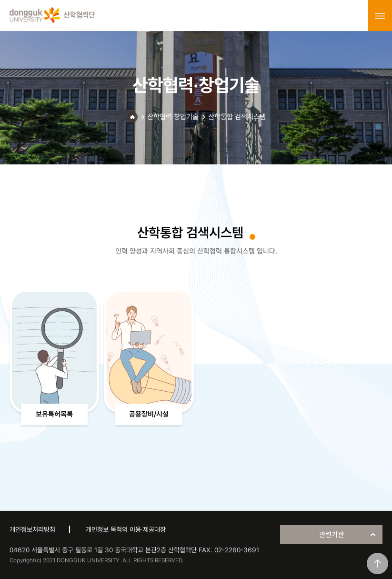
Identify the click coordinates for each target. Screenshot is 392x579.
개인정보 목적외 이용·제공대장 (126, 529)
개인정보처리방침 (32, 529)
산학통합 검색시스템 (237, 117)
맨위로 (377, 564)
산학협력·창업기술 (173, 117)
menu (380, 16)
